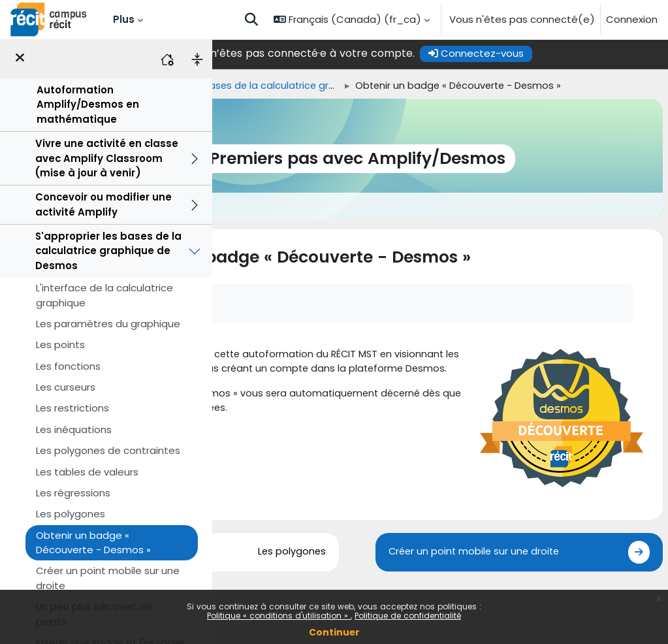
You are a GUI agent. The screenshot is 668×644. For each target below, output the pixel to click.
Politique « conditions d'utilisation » (279, 616)
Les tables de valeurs (87, 472)
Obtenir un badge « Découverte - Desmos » (93, 542)
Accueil (235, 86)
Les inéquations (74, 429)
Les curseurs (66, 387)
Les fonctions (68, 366)
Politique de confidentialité (408, 616)
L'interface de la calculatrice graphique (104, 295)
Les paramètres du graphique (108, 324)
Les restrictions (72, 408)
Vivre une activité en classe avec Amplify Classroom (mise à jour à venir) (107, 158)
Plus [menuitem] (124, 19)
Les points (60, 345)
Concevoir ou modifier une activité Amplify (103, 204)
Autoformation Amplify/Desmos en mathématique (88, 105)
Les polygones (71, 514)
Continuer (334, 632)
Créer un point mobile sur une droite (108, 578)
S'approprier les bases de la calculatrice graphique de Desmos (108, 251)
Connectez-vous (559, 53)
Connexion (632, 19)
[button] (251, 20)
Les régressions (73, 493)
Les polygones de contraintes (108, 450)
